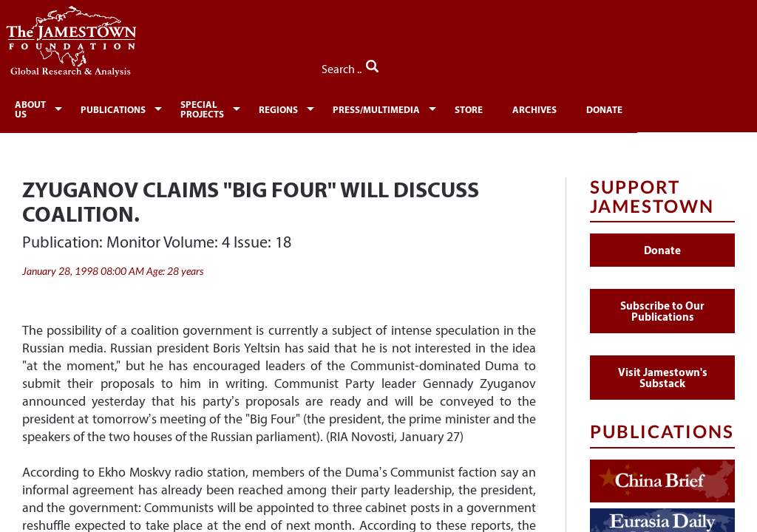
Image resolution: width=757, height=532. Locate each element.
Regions (344, 108)
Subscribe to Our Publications (662, 305)
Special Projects (245, 108)
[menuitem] (42, 106)
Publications (133, 108)
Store (543, 108)
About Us (39, 108)
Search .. (703, 66)
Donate (683, 108)
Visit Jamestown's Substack (663, 372)
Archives (611, 108)
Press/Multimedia (447, 108)
